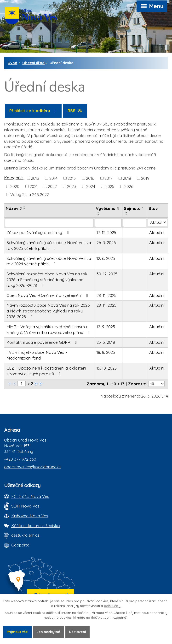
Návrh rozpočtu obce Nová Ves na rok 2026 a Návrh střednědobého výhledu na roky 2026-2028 (48, 311)
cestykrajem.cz (25, 535)
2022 (52, 186)
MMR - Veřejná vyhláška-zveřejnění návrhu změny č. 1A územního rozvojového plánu (49, 330)
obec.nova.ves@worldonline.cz (33, 467)
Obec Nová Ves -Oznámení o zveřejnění (48, 295)
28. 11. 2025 (106, 295)
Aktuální (157, 232)
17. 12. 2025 (106, 232)
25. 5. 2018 (106, 342)
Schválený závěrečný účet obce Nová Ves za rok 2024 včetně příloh (49, 261)
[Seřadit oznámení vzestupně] (24, 207)
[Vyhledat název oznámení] (49, 223)
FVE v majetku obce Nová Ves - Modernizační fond (37, 355)
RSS (75, 111)
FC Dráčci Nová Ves (30, 496)
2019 (145, 178)
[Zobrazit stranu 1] (22, 384)
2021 (34, 186)
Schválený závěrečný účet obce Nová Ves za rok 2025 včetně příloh (49, 245)
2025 (110, 186)
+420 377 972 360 (20, 459)
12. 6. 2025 (106, 258)
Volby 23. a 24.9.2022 (30, 194)
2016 (90, 178)
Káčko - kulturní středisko (36, 526)
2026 (129, 186)
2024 (91, 186)
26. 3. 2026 (106, 243)
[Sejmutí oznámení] (135, 223)
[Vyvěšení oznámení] (108, 223)
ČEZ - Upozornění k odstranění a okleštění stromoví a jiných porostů (46, 371)
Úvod (12, 63)
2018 (127, 178)
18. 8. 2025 (106, 352)
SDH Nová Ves (25, 506)
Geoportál (21, 545)
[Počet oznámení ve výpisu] (156, 384)
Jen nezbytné (48, 632)
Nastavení (77, 632)
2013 (35, 178)
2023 (72, 186)
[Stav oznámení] (157, 222)
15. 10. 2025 (107, 368)
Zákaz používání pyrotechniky (38, 232)
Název (14, 208)
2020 (15, 186)
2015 (72, 178)
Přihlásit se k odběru (33, 111)
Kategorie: (14, 178)
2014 (53, 178)
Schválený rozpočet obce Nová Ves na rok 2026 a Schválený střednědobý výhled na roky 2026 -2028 (47, 280)
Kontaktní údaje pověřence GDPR (43, 342)
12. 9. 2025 (106, 327)
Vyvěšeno (107, 208)
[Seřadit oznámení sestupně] (24, 208)
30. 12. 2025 (107, 274)
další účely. (113, 606)
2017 (109, 178)
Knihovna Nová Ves (30, 516)
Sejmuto (134, 208)
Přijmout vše (17, 632)
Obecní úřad (33, 63)
